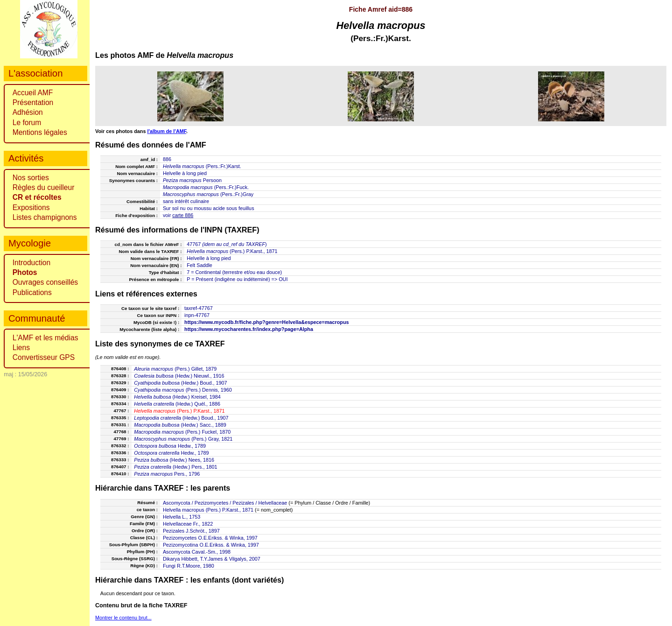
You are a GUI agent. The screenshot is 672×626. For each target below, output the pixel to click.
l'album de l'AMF (167, 131)
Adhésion (28, 112)
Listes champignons (45, 217)
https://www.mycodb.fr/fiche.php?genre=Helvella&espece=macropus (266, 322)
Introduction (32, 263)
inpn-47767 (197, 315)
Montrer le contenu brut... (123, 618)
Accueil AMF (33, 93)
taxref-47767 (199, 308)
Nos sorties (31, 178)
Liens (21, 348)
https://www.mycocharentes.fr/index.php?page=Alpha (249, 329)
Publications (32, 292)
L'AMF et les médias (45, 338)
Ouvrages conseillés (45, 282)
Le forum (27, 123)
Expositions (31, 207)
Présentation (33, 102)
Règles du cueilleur (44, 187)
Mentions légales (40, 132)
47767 (194, 244)
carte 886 (183, 215)
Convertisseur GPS (44, 357)
